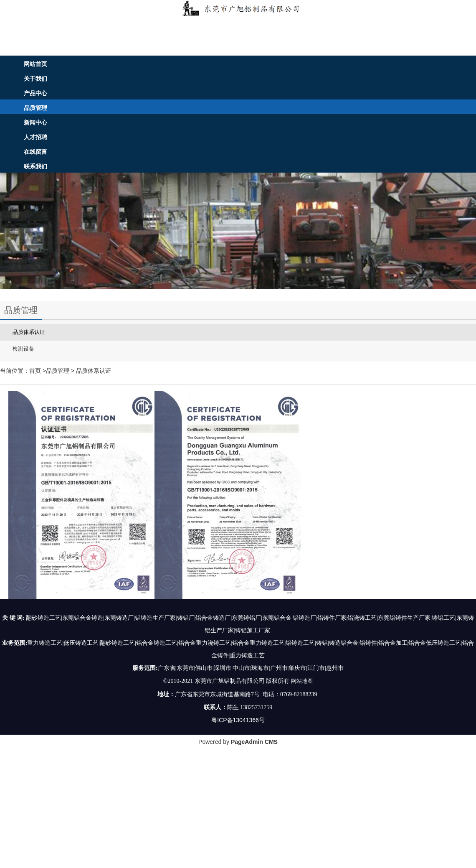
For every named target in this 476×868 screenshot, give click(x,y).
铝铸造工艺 (300, 643)
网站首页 (35, 64)
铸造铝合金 (344, 643)
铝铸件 (368, 643)
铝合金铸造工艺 (157, 643)
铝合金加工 (393, 643)
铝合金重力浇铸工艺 (205, 643)
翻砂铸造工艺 (117, 643)
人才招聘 (35, 137)
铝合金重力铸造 (253, 643)
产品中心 (35, 93)
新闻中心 (35, 122)
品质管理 (35, 108)
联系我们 (35, 166)
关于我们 (35, 79)
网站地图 (302, 681)
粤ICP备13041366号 (238, 720)
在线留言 (35, 152)
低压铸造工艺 (81, 643)
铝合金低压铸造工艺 (435, 643)
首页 (35, 371)
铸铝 (322, 643)
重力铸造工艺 (45, 643)
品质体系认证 (94, 371)
